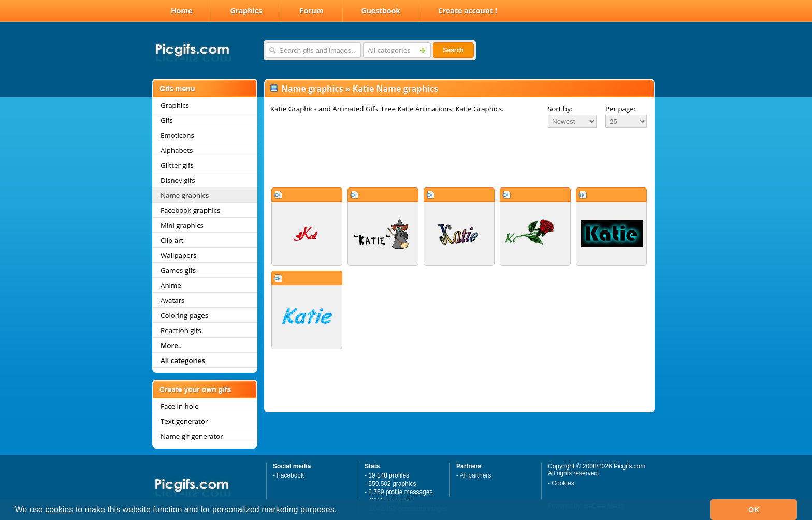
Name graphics (185, 195)
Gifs (167, 120)
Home (182, 11)
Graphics (246, 11)
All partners (476, 475)
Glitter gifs (177, 165)
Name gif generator (192, 436)
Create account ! (468, 11)
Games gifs (178, 270)
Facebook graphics (190, 210)
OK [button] (754, 510)
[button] (341, 511)
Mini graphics (182, 225)
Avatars (172, 300)
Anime (171, 285)
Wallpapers (178, 255)
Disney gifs (178, 180)
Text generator (184, 421)
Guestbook (381, 11)
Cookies (563, 483)
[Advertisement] (459, 157)
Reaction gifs (181, 330)
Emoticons (177, 135)
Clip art (172, 240)
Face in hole (180, 406)
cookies (59, 509)
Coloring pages (184, 315)
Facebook (290, 475)
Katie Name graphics (395, 89)
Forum (312, 11)
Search (453, 50)
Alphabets (177, 150)
